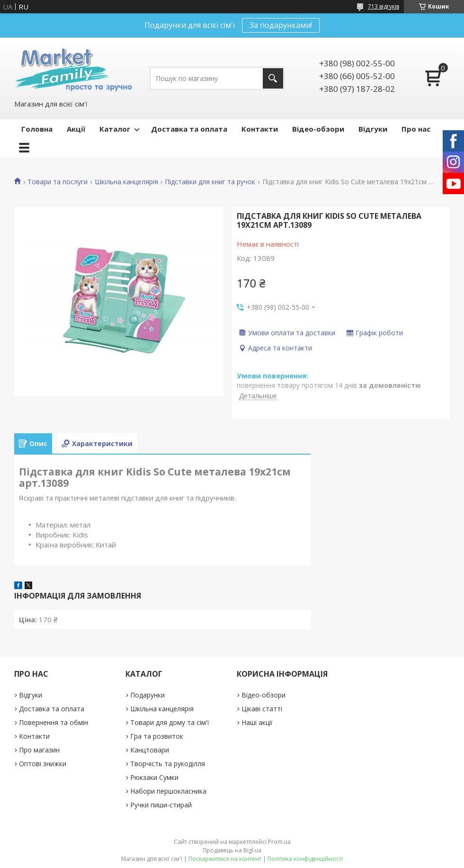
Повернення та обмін (54, 722)
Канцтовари (150, 750)
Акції (76, 129)
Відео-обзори (318, 129)
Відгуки (373, 129)
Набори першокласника (168, 791)
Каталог (115, 129)
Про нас (416, 129)
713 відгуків (384, 6)
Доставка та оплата (189, 129)
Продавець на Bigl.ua (232, 850)
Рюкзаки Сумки (154, 777)
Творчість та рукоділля (168, 764)
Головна (37, 129)
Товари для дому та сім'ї (170, 722)
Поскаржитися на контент (225, 859)
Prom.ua (279, 842)
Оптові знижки (43, 764)
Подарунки (147, 695)
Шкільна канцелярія (126, 182)
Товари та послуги (58, 182)
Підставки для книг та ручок (210, 182)
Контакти (260, 129)
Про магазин (39, 750)
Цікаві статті (262, 709)
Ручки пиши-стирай (161, 805)
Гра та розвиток (157, 736)
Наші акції (257, 722)
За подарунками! (281, 25)
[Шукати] (273, 78)
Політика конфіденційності (305, 859)
